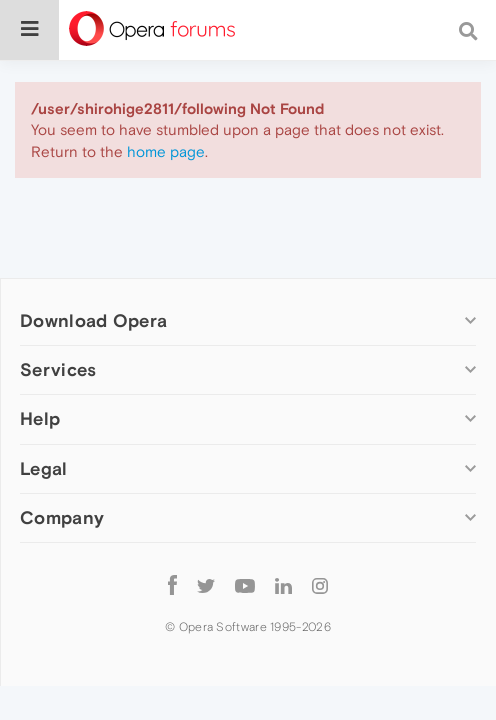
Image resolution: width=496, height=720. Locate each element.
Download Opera (93, 320)
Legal (44, 468)
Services (58, 369)
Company (62, 517)
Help (40, 418)
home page (166, 151)
